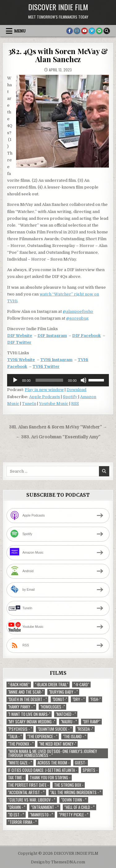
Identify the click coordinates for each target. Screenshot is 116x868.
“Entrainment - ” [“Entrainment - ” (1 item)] (45, 807)
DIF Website (20, 336)
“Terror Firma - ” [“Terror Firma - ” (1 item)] (22, 822)
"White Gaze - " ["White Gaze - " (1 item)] (20, 763)
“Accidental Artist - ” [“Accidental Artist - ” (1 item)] (26, 792)
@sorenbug (77, 318)
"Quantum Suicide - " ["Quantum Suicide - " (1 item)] (54, 729)
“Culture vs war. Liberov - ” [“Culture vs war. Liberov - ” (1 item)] (32, 800)
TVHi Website (21, 360)
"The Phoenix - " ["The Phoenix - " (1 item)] (21, 744)
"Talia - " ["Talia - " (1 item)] (15, 736)
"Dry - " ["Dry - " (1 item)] (78, 699)
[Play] (15, 380)
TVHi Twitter (46, 366)
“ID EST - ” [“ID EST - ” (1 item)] (16, 815)
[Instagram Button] (77, 31)
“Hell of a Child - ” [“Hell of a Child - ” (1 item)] (79, 807)
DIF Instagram (52, 336)
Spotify (70, 397)
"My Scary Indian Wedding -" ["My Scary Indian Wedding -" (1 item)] (32, 722)
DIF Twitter (19, 342)
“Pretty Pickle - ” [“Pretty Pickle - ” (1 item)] (74, 815)
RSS (75, 404)
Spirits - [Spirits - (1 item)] (90, 770)
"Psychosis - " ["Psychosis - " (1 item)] (20, 729)
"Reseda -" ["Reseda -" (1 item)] (85, 729)
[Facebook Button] (70, 31)
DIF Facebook (86, 336)
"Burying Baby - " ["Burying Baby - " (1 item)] (63, 692)
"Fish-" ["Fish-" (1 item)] (95, 699)
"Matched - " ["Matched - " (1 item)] (66, 714)
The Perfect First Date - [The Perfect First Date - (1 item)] (28, 785)
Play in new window (44, 390)
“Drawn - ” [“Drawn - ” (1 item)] (17, 807)
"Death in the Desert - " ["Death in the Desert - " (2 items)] (27, 699)
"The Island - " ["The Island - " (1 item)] (74, 736)
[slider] (49, 380)
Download (76, 390)
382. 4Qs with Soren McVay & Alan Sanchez (58, 55)
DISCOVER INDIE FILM (58, 7)
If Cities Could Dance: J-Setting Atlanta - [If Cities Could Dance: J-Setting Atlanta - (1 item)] (43, 770)
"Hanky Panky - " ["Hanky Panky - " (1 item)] (21, 707)
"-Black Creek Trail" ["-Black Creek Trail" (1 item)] (52, 685)
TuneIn (29, 404)
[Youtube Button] (84, 31)
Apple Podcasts (45, 397)
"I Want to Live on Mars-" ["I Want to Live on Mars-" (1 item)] (29, 714)
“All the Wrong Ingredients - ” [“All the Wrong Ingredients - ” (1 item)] (76, 792)
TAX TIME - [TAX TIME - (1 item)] (16, 778)
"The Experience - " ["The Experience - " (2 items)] (42, 736)
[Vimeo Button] (92, 31)
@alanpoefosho (78, 311)
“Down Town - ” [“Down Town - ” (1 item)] (74, 800)
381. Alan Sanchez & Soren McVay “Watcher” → (58, 427)
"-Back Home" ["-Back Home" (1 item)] (19, 685)
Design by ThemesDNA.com (58, 862)
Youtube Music (54, 404)
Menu (20, 31)
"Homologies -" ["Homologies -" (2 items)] (52, 707)
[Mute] (84, 380)
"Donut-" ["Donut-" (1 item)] (60, 699)
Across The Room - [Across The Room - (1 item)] (53, 763)
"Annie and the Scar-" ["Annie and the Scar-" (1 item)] (26, 692)
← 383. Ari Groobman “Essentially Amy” (58, 437)
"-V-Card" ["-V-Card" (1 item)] (81, 685)
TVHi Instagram (56, 360)
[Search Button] (107, 31)
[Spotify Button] (99, 31)
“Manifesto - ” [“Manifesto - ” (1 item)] (41, 815)
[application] (58, 380)
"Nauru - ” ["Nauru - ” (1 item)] (69, 722)
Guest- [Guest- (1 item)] (81, 763)
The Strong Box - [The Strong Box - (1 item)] (69, 785)
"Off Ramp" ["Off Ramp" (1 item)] (91, 722)
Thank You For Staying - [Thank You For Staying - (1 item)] (50, 778)
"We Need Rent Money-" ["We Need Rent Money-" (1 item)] (58, 744)
